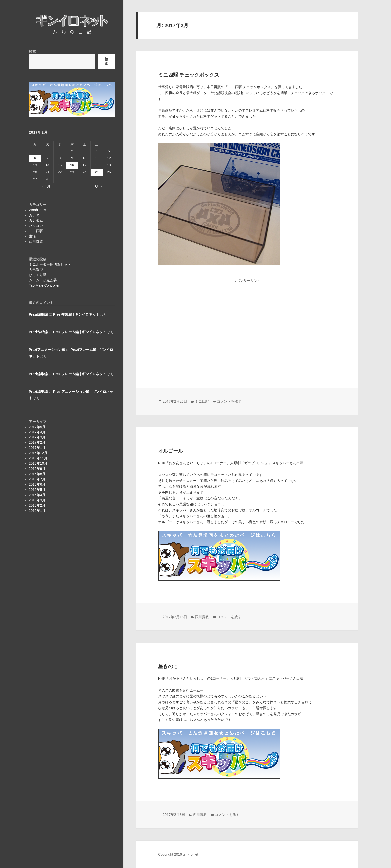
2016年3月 (37, 500)
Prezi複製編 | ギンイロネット (76, 314)
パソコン (36, 226)
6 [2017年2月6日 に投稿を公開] (35, 158)
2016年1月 (37, 511)
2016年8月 (37, 474)
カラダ (34, 215)
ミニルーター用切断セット (50, 264)
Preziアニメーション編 (47, 350)
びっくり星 (38, 275)
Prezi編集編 (38, 314)
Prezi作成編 (38, 332)
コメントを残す (229, 401)
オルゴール (171, 451)
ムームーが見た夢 (43, 280)
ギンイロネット (51, 34)
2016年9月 (37, 469)
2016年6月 (37, 484)
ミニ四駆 (36, 231)
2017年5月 (37, 427)
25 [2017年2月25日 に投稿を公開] (97, 172)
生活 (32, 236)
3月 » (98, 186)
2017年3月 (37, 437)
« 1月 (46, 186)
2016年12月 (38, 453)
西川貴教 (36, 241)
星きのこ (168, 666)
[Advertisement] (247, 324)
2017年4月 (37, 432)
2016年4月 (37, 495)
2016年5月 (37, 490)
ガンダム (36, 220)
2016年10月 (38, 463)
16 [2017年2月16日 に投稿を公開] (72, 165)
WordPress (38, 210)
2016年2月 (37, 505)
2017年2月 (37, 442)
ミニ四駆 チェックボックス (189, 75)
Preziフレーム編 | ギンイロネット (80, 332)
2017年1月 (37, 448)
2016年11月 (38, 458)
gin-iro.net (191, 854)
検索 (32, 51)
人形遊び (36, 270)
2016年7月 (37, 479)
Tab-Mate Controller (44, 285)
